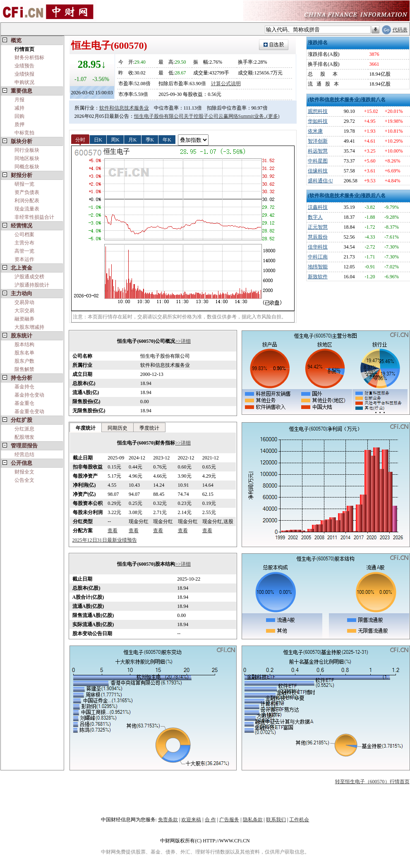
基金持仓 (24, 387)
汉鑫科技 (318, 207)
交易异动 (24, 302)
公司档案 (24, 234)
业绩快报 (24, 74)
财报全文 (24, 472)
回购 (19, 116)
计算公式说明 (226, 84)
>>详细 (183, 341)
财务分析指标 (29, 57)
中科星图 (318, 161)
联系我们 (276, 820)
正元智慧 (318, 227)
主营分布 (24, 243)
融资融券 (24, 319)
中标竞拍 (24, 133)
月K (133, 139)
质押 (19, 124)
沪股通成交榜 (29, 277)
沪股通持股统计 (32, 285)
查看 (113, 531)
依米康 (315, 131)
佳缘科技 (318, 171)
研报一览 (24, 184)
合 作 (210, 820)
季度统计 (149, 428)
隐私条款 (253, 820)
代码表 (400, 30)
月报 (19, 100)
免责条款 (168, 820)
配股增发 (24, 437)
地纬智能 (318, 267)
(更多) (273, 116)
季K (150, 139)
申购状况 (24, 82)
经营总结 (24, 454)
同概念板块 (27, 167)
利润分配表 (27, 201)
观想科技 (318, 111)
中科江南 (318, 257)
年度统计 (86, 428)
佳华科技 (318, 247)
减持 (19, 108)
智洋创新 (318, 141)
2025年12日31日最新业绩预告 (105, 540)
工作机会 (299, 820)
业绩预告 (24, 66)
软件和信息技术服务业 (124, 108)
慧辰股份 (318, 237)
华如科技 (318, 121)
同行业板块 (27, 150)
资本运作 (24, 259)
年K (167, 139)
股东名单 (24, 353)
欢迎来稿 (191, 820)
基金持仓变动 (29, 395)
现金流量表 (27, 209)
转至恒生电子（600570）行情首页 (372, 782)
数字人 (315, 217)
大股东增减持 (29, 327)
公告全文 (24, 480)
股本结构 (24, 344)
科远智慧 (318, 151)
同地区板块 (27, 158)
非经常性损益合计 (34, 217)
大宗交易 (24, 311)
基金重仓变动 (29, 411)
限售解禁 (24, 369)
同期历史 (117, 428)
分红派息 (24, 429)
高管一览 (24, 251)
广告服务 (229, 820)
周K (115, 139)
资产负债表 (27, 192)
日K (98, 139)
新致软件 (318, 277)
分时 (80, 139)
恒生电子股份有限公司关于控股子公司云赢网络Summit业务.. (200, 116)
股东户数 (24, 361)
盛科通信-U (320, 181)
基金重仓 (24, 403)
